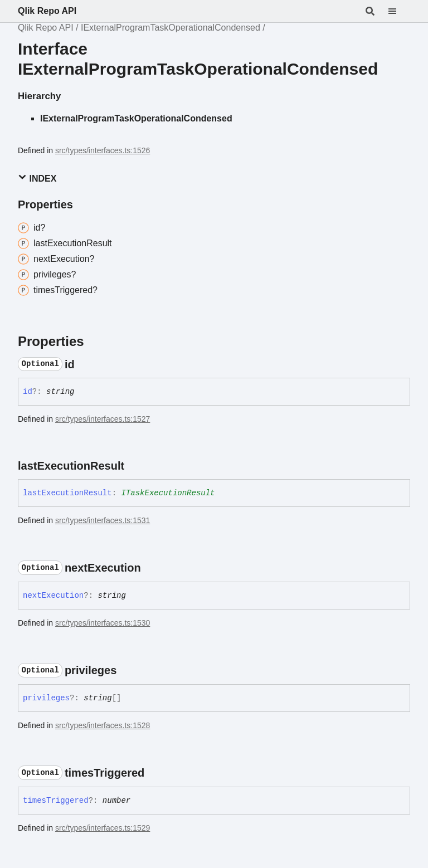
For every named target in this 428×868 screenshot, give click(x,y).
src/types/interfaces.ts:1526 (103, 150)
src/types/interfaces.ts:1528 (103, 725)
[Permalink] (85, 364)
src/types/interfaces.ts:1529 (103, 828)
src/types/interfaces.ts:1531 (103, 520)
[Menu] (399, 11)
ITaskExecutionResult (168, 493)
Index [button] (37, 178)
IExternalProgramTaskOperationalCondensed (171, 28)
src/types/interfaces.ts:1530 (103, 623)
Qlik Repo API (47, 11)
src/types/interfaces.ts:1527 (103, 419)
